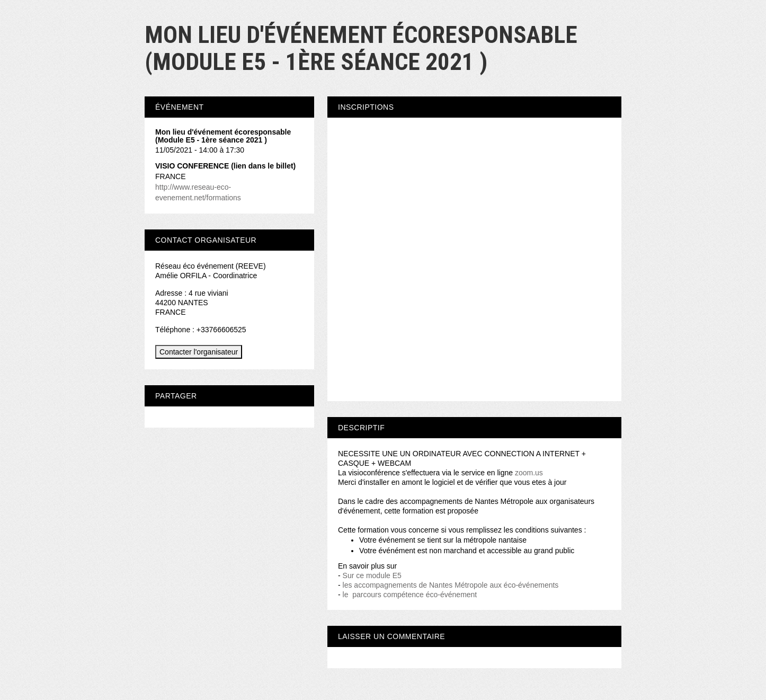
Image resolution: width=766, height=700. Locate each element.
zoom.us (529, 473)
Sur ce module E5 (372, 575)
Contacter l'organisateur (199, 352)
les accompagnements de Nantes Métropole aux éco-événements (450, 585)
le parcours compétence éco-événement (411, 595)
